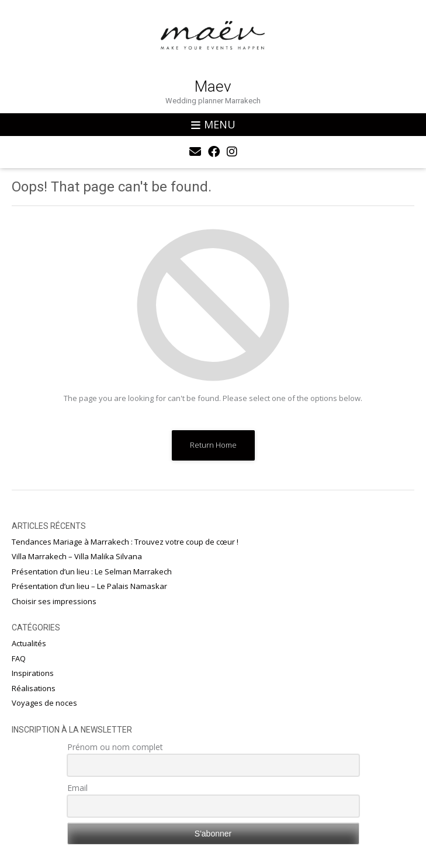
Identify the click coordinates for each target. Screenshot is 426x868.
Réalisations (34, 688)
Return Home (213, 445)
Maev (213, 86)
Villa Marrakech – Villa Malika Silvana (77, 556)
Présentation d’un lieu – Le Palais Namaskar (89, 586)
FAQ (19, 658)
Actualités (29, 643)
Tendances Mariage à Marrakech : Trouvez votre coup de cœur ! (125, 542)
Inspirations (33, 673)
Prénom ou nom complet (115, 747)
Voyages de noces (44, 703)
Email (77, 788)
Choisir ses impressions (54, 601)
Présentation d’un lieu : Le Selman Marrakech (92, 571)
